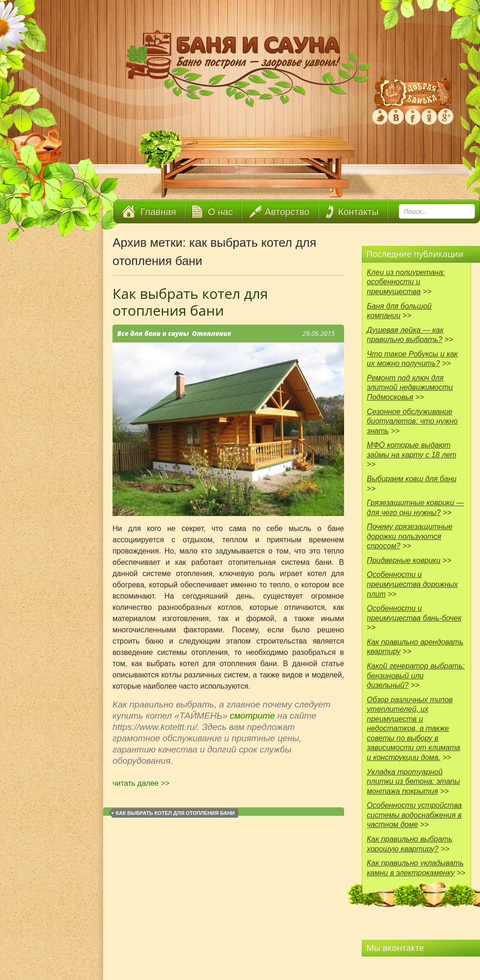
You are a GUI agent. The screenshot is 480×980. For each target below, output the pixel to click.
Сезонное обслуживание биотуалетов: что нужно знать (412, 421)
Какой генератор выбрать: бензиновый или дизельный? (416, 676)
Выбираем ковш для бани (412, 479)
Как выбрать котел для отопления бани (190, 302)
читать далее (141, 783)
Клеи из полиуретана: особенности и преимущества (406, 282)
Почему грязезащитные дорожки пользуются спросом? (410, 536)
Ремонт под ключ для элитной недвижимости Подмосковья (410, 387)
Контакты (358, 212)
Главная (158, 212)
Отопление (212, 333)
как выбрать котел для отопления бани (175, 813)
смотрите (254, 716)
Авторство (287, 212)
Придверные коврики (404, 560)
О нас (220, 212)
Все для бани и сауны (153, 333)
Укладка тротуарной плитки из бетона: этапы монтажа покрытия (414, 782)
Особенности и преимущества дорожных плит (412, 584)
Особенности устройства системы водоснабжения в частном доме (415, 815)
